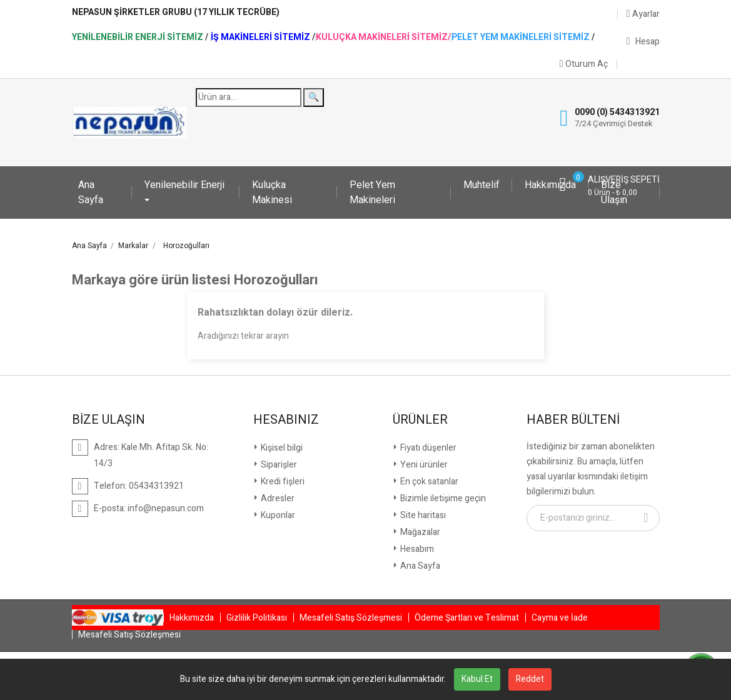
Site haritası (422, 515)
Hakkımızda (550, 185)
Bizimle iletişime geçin (442, 498)
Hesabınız (286, 420)
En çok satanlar (428, 482)
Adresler (277, 498)
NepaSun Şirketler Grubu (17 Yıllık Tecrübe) (176, 12)
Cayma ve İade (560, 618)
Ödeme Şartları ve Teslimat (467, 618)
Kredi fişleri (282, 482)
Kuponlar (277, 515)
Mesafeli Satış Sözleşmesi (351, 618)
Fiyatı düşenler (427, 448)
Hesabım (416, 549)
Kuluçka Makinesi (272, 192)
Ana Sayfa (91, 192)
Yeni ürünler (423, 465)
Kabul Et (477, 679)
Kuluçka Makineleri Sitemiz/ (383, 37)
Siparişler (278, 465)
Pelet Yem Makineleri (372, 192)
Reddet (530, 679)
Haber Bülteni (573, 420)
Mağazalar (419, 532)
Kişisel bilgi (281, 448)
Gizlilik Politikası (257, 618)
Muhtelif (481, 185)
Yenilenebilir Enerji (184, 185)
